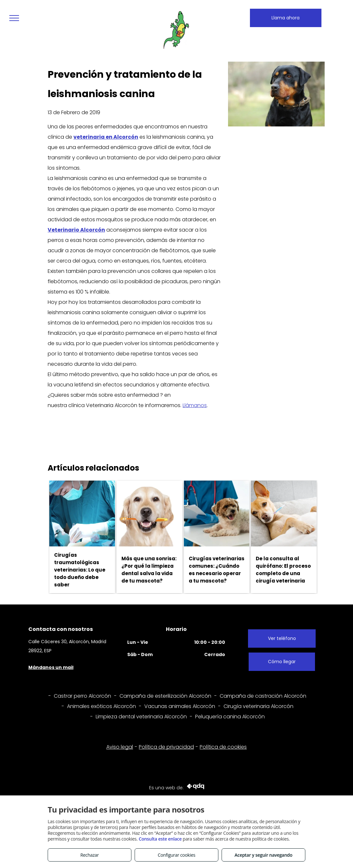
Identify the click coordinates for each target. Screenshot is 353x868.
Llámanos (195, 405)
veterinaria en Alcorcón (106, 137)
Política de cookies (223, 747)
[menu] (14, 18)
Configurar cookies (177, 855)
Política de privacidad (166, 747)
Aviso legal (120, 747)
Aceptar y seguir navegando (263, 855)
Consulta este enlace (160, 839)
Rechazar (89, 855)
